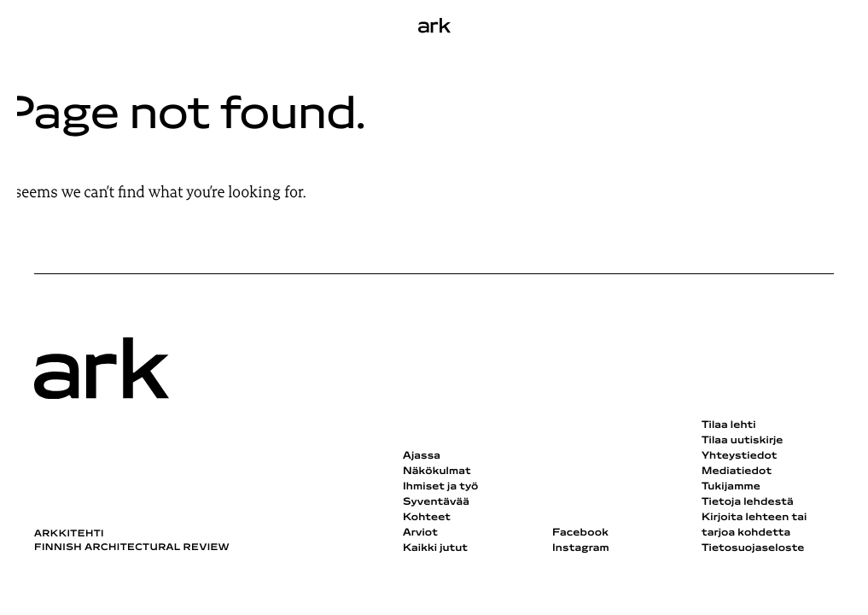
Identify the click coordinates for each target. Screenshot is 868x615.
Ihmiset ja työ (440, 487)
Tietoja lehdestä (748, 502)
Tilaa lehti (729, 425)
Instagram (581, 548)
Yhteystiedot (739, 456)
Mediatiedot (737, 471)
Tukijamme (731, 487)
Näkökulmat (437, 471)
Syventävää (436, 502)
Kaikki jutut (435, 548)
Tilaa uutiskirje (743, 441)
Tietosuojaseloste (753, 548)
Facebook (580, 533)
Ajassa (422, 456)
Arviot (420, 533)
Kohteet (427, 518)
